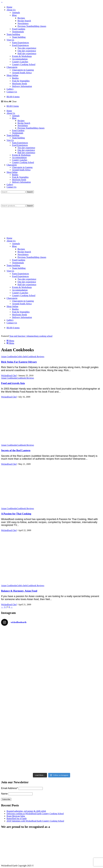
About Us (11, 10)
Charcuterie (12, 67)
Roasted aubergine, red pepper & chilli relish (26, 811)
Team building (13, 34)
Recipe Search (24, 21)
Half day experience (27, 53)
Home (9, 7)
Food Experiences (20, 45)
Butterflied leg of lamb (17, 818)
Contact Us (12, 92)
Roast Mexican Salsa (16, 816)
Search (30, 206)
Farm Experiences (20, 43)
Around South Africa (22, 73)
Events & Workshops (22, 56)
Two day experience (27, 48)
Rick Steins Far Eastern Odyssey (19, 362)
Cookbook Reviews (36, 357)
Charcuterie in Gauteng (23, 70)
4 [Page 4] (9, 607)
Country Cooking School (24, 64)
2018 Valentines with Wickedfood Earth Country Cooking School (35, 821)
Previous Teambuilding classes (32, 26)
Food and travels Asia (13, 383)
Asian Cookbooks (9, 357)
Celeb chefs (22, 357)
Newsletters (23, 23)
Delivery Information (22, 86)
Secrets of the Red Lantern (16, 450)
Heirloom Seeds (20, 84)
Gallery (10, 89)
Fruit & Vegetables (21, 81)
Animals (16, 13)
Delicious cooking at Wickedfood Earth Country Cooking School (35, 814)
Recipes (21, 18)
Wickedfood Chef (9, 376)
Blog (14, 15)
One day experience (27, 51)
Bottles (15, 78)
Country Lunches (20, 62)
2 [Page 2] (6, 607)
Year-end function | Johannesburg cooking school (31, 336)
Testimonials (18, 32)
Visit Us (10, 40)
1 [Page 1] (4, 607)
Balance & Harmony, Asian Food (19, 591)
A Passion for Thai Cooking (16, 514)
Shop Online (12, 75)
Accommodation (20, 59)
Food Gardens (19, 29)
